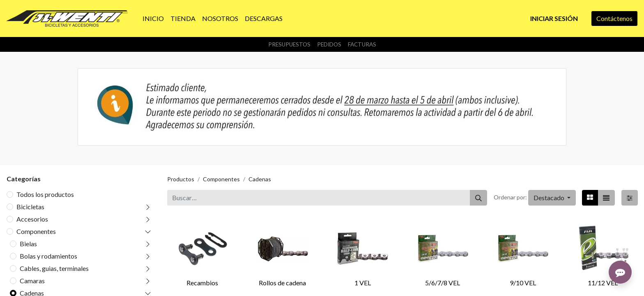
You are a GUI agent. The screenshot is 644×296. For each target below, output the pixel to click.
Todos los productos (45, 194)
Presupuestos (289, 44)
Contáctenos (614, 18)
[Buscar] (478, 198)
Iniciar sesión (554, 18)
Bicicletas (30, 207)
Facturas (362, 44)
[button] (552, 198)
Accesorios (32, 219)
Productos (181, 179)
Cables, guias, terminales (54, 268)
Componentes (36, 231)
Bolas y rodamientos (48, 256)
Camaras (32, 281)
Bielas (28, 244)
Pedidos (329, 44)
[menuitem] (153, 18)
